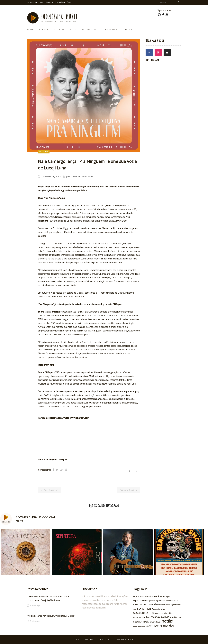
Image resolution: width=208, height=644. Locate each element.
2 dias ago (33, 606)
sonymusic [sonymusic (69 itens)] (145, 608)
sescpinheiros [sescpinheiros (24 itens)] (175, 617)
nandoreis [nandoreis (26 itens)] (159, 613)
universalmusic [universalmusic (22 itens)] (155, 622)
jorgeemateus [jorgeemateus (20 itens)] (160, 600)
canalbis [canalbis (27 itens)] (168, 604)
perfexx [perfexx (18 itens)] (152, 601)
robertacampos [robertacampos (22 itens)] (139, 626)
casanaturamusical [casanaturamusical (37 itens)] (145, 604)
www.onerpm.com (80, 418)
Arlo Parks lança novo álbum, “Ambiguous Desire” (51, 616)
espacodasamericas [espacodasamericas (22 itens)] (141, 600)
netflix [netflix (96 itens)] (167, 621)
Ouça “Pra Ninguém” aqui (51, 198)
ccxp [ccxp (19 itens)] (135, 609)
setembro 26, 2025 (49, 177)
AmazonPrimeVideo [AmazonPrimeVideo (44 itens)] (161, 625)
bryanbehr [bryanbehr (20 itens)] (137, 597)
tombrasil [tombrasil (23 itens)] (145, 597)
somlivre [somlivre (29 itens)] (146, 617)
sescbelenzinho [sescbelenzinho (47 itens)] (144, 613)
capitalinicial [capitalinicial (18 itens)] (137, 617)
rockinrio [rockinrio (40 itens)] (160, 596)
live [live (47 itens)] (167, 617)
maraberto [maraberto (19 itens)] (160, 605)
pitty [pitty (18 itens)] (147, 626)
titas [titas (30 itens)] (151, 596)
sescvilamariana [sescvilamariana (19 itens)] (160, 609)
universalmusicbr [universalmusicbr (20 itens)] (172, 600)
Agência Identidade (124, 640)
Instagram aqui (46, 365)
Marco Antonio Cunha (82, 177)
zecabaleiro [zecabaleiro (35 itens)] (157, 617)
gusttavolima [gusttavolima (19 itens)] (177, 605)
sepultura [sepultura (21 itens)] (169, 597)
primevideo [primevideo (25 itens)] (168, 613)
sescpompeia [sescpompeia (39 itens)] (141, 622)
